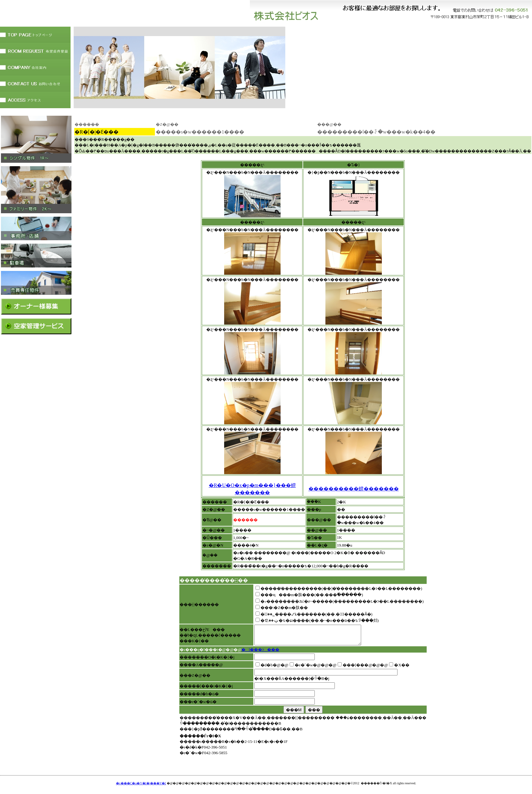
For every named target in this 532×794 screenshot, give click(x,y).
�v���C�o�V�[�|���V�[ (141, 787)
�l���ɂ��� (260, 653)
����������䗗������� (354, 489)
